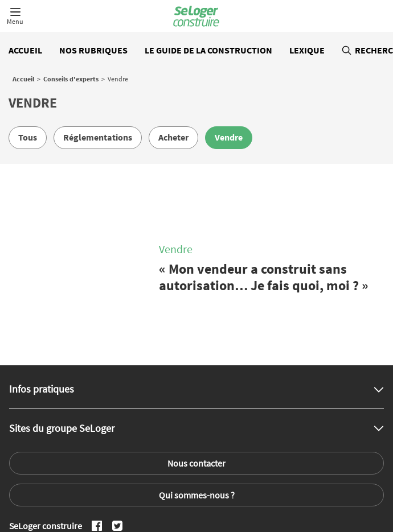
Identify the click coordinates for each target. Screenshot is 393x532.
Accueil (25, 50)
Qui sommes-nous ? (197, 439)
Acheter (173, 137)
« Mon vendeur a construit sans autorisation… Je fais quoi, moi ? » (264, 250)
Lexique (307, 50)
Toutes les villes (103, 500)
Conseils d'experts (71, 79)
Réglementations (98, 137)
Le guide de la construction (208, 50)
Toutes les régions (249, 500)
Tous (28, 137)
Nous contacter (197, 407)
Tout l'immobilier (42, 500)
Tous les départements (175, 500)
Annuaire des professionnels (333, 500)
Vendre (229, 137)
